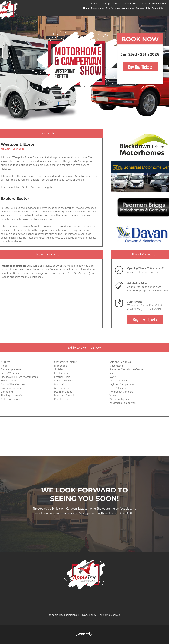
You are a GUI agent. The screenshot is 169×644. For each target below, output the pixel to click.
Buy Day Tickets (140, 67)
